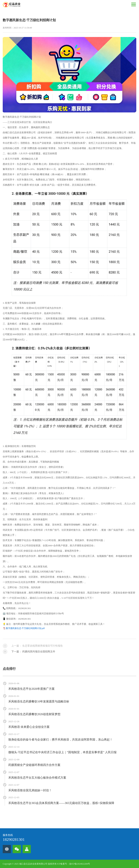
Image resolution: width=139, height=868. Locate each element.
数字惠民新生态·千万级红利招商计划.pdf (25, 628)
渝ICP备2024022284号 (80, 864)
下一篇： (33, 652)
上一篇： (37, 646)
